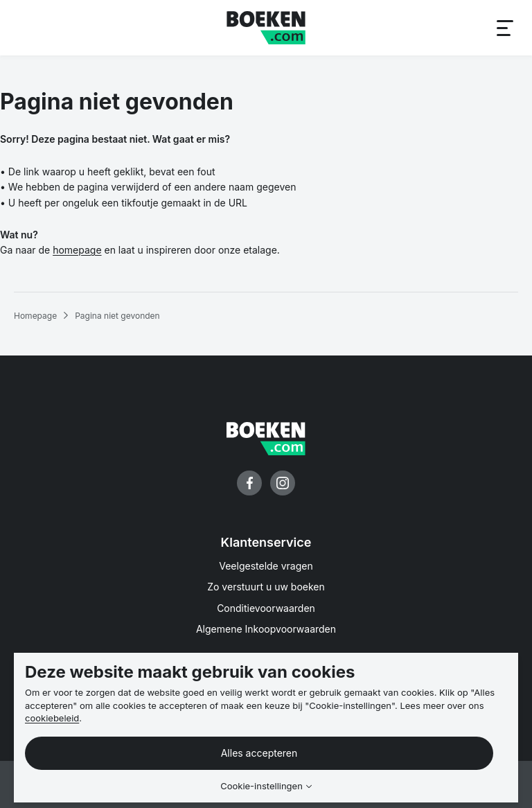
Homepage (35, 316)
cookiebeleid (52, 718)
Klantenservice (266, 542)
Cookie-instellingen (261, 786)
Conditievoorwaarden (266, 608)
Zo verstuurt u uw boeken (266, 587)
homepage (77, 250)
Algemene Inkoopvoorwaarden (266, 629)
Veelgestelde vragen (266, 566)
